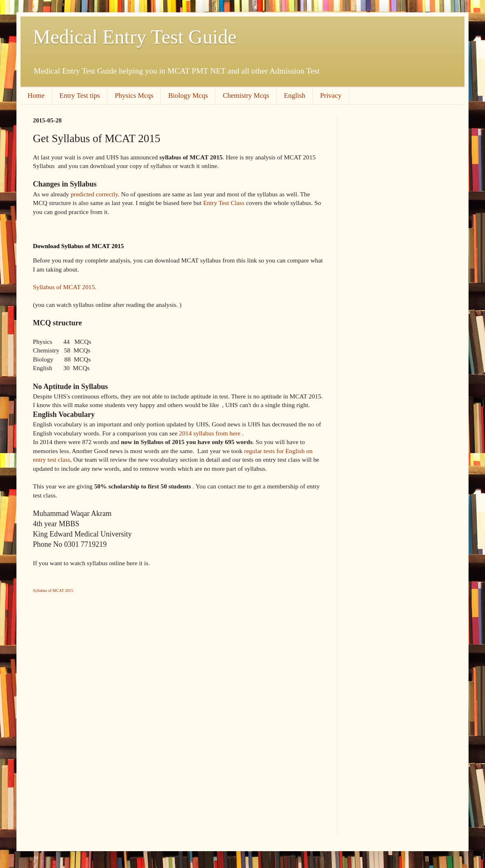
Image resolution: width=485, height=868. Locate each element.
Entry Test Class (224, 203)
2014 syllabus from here (210, 433)
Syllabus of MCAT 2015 (64, 287)
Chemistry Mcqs (246, 96)
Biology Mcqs (188, 96)
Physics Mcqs (134, 96)
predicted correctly (94, 194)
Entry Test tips (80, 96)
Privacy (331, 96)
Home (36, 96)
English (295, 96)
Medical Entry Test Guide (135, 37)
